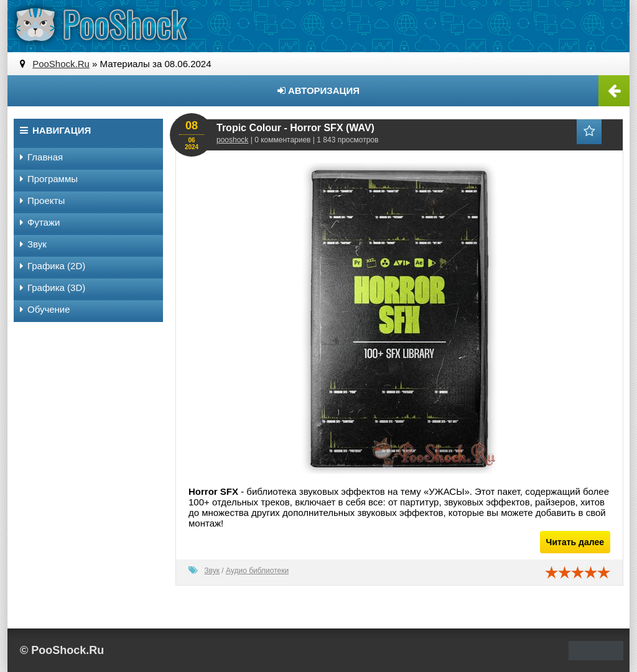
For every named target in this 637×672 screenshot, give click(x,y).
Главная (41, 157)
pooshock (232, 140)
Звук (212, 571)
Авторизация (318, 90)
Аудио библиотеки (257, 571)
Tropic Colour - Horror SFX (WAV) (295, 128)
